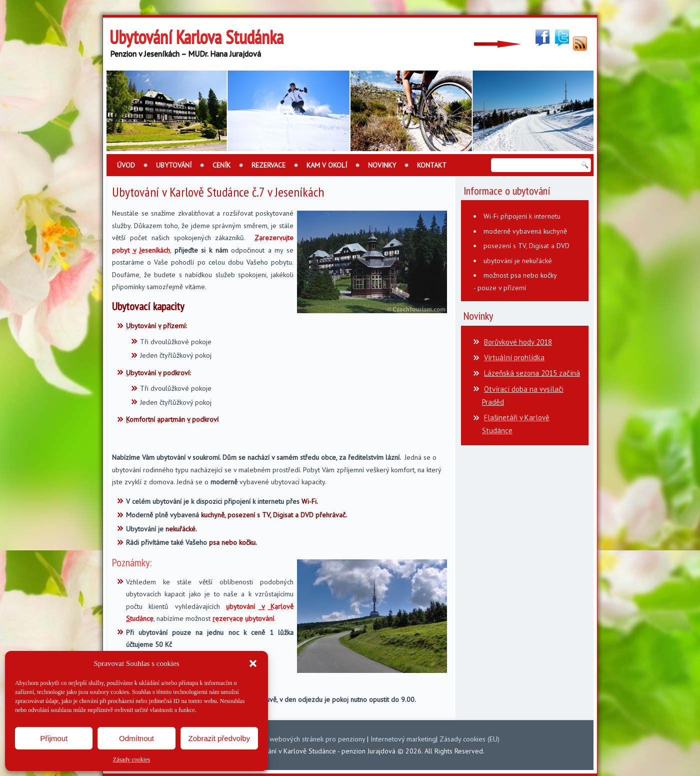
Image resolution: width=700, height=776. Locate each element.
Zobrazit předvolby (219, 738)
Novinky (382, 165)
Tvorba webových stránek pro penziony (306, 739)
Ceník (221, 165)
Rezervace (268, 165)
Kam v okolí (327, 165)
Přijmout (54, 738)
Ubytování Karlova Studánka (196, 37)
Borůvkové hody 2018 (518, 342)
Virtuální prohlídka (514, 357)
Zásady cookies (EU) (469, 739)
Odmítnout (136, 738)
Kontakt (432, 165)
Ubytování (174, 165)
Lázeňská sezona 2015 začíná (532, 373)
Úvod (126, 165)
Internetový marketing (403, 739)
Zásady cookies (131, 759)
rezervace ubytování (243, 618)
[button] (253, 663)
